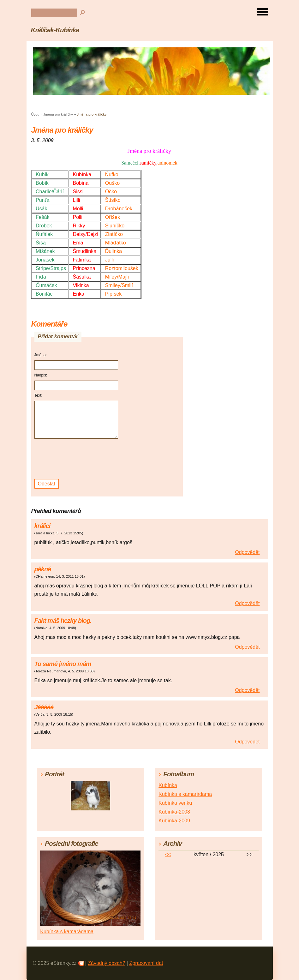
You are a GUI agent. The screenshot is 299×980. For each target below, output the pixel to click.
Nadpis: (41, 375)
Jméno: (41, 355)
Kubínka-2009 (174, 821)
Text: (38, 395)
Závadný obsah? (106, 963)
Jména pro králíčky (58, 114)
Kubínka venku (175, 803)
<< (168, 854)
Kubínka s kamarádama (185, 794)
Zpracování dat (146, 963)
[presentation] (77, 459)
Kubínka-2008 (174, 812)
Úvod (35, 114)
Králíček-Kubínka (55, 30)
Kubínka (168, 785)
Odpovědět (247, 552)
